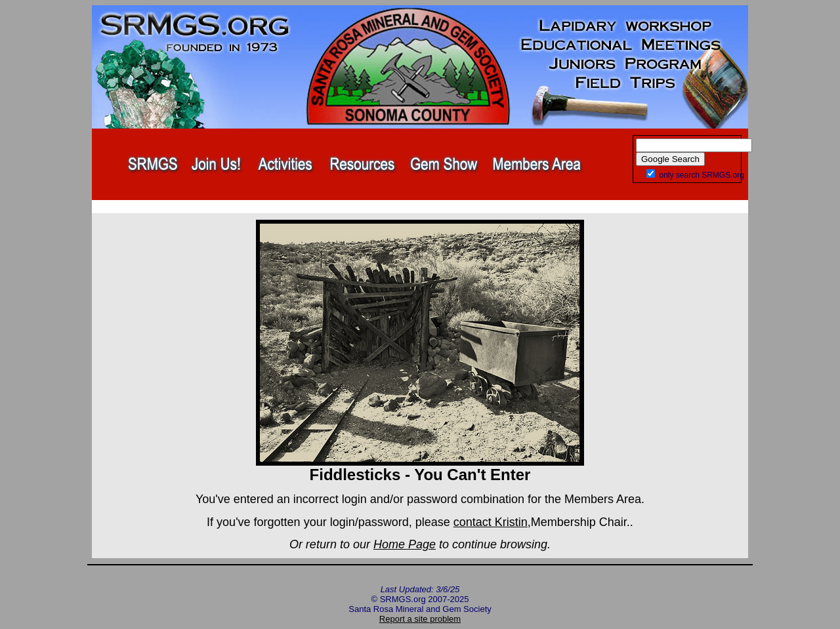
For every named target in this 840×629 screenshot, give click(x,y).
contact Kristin (491, 522)
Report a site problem (420, 619)
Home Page (405, 544)
